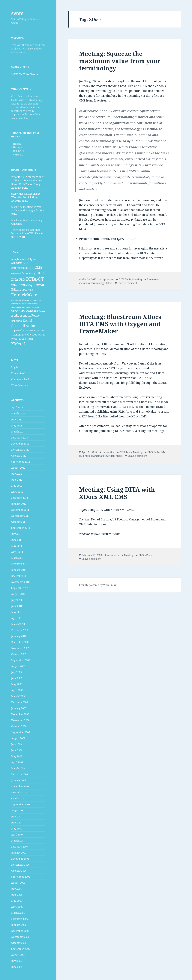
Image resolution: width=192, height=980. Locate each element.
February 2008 (20, 774)
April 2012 (17, 492)
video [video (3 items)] (34, 334)
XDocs (109, 283)
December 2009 (20, 642)
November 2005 (20, 937)
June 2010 (17, 606)
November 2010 (20, 582)
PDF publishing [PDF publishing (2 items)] (29, 311)
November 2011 (20, 516)
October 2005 (19, 943)
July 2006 (16, 889)
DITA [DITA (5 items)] (40, 273)
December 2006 (20, 859)
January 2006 (19, 925)
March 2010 (18, 624)
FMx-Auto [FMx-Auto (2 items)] (27, 290)
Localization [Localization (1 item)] (16, 307)
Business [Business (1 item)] (31, 268)
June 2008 (17, 750)
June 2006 (17, 895)
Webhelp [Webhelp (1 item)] (41, 335)
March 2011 (18, 558)
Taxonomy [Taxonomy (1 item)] (40, 331)
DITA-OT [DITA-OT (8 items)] (35, 279)
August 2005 (18, 955)
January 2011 (19, 570)
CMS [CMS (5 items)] (38, 267)
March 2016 (18, 414)
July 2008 (16, 744)
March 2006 (18, 913)
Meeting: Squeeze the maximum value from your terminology (120, 61)
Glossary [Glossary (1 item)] (26, 300)
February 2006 (20, 919)
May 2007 (17, 829)
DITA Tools (125, 279)
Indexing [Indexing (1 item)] (15, 304)
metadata (84, 283)
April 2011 (17, 552)
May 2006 (17, 901)
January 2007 (19, 853)
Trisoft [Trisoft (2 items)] (26, 335)
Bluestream (109, 81)
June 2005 (17, 967)
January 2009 (19, 708)
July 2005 (16, 961)
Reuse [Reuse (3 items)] (35, 315)
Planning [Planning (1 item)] (42, 311)
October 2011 (19, 522)
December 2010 (20, 576)
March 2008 (18, 768)
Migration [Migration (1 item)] (35, 307)
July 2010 (16, 600)
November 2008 (20, 720)
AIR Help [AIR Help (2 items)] (27, 259)
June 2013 (17, 420)
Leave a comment (127, 283)
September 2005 (21, 949)
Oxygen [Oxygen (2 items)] (16, 311)
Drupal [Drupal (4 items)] (39, 285)
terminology (98, 283)
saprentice (17, 194)
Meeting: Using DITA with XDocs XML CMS (117, 493)
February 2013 (20, 438)
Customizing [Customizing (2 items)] (28, 273)
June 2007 (17, 823)
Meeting (137, 279)
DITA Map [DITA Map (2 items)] (27, 285)
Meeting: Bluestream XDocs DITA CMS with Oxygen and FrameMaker (120, 324)
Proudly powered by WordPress (97, 585)
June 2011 (17, 540)
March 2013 (18, 432)
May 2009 (17, 684)
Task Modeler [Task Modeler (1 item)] (30, 331)
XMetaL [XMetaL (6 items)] (19, 344)
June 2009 (17, 678)
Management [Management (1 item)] (26, 307)
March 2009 (18, 696)
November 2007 (20, 792)
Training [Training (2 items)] (16, 335)
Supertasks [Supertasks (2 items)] (18, 330)
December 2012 (20, 444)
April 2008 (17, 762)
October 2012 (19, 456)
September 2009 (21, 660)
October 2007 (19, 798)
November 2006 (20, 865)
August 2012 (18, 468)
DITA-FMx (160, 452)
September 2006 (21, 877)
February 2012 (20, 498)
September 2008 (21, 732)
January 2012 (19, 504)
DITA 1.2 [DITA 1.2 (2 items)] (16, 285)
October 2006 (19, 871)
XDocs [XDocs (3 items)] (29, 339)
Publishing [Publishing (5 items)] (21, 315)
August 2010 (18, 594)
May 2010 (17, 612)
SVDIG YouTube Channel (25, 74)
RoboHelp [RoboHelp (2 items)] (17, 321)
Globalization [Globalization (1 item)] (16, 300)
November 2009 (20, 648)
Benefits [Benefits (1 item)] (26, 263)
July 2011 (16, 534)
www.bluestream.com (106, 534)
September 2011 (21, 528)
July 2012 (16, 474)
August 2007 (18, 811)
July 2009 (16, 672)
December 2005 (20, 931)
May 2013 (17, 426)
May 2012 (17, 486)
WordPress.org (20, 385)
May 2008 (17, 756)
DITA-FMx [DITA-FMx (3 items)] (18, 279)
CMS (150, 452)
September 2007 (21, 805)
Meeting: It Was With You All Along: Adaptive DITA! (27, 184)
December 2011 (20, 510)
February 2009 (20, 702)
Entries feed (18, 373)
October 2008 (19, 726)
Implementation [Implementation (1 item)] (36, 300)
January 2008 (19, 780)
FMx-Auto (84, 456)
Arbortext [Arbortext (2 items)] (17, 263)
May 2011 (17, 546)
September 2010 (21, 588)
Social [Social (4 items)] (28, 320)
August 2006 (18, 883)
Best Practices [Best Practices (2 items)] (19, 268)
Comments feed (20, 379)
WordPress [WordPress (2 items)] (17, 339)
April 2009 (17, 690)
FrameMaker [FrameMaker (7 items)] (24, 295)
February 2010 (20, 630)
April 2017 (17, 408)
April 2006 (17, 907)
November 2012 (20, 450)
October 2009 (19, 654)
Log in (15, 367)
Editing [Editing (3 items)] (16, 289)
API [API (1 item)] (34, 259)
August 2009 (18, 666)
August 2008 (18, 738)
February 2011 (20, 564)
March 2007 (18, 841)
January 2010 (19, 636)
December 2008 (20, 714)
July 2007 (16, 817)
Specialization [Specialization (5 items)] (24, 326)
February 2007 (20, 847)
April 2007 (17, 835)
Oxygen (110, 456)
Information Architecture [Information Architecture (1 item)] (28, 304)
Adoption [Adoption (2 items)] (16, 259)
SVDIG (17, 14)
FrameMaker (98, 456)
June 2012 (17, 480)
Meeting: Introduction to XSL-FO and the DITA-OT (27, 233)
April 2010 (17, 618)
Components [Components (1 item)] (16, 274)
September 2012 (21, 462)
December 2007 (20, 786)
